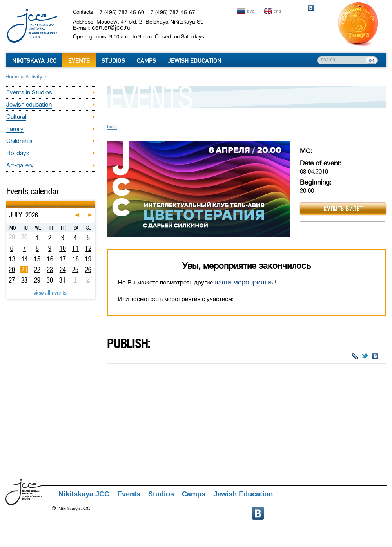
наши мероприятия (245, 282)
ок (371, 60)
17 (63, 259)
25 (75, 270)
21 (24, 270)
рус (251, 11)
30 (50, 280)
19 (88, 259)
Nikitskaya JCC (34, 61)
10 (63, 248)
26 (88, 270)
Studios (113, 61)
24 (63, 270)
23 (50, 270)
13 (12, 259)
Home (12, 77)
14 (24, 259)
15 (37, 259)
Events (79, 61)
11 (75, 248)
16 (50, 259)
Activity (34, 77)
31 (63, 280)
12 (88, 248)
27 (12, 280)
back (112, 127)
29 (37, 280)
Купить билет (343, 209)
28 (24, 280)
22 (37, 270)
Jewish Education (195, 61)
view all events (50, 293)
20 (12, 270)
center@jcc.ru (111, 27)
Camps (146, 61)
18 (75, 259)
